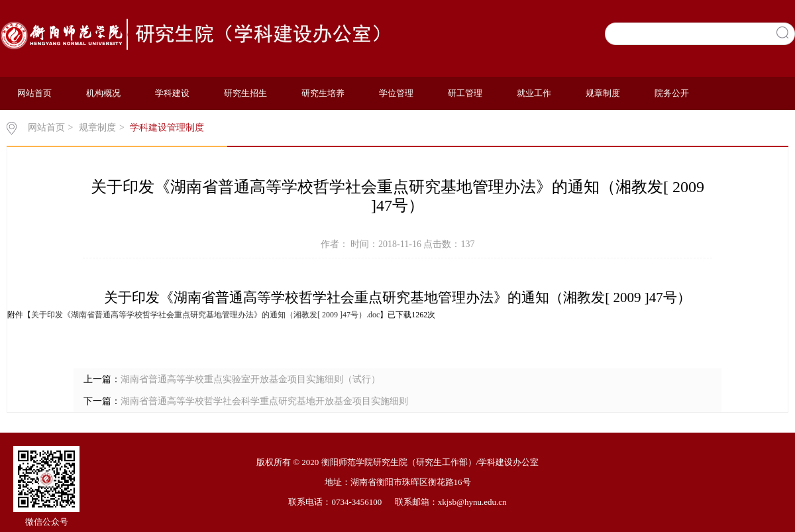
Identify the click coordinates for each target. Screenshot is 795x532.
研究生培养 (323, 93)
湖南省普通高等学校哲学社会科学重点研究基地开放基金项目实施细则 (264, 401)
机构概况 (103, 93)
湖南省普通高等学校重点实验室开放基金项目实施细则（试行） (250, 379)
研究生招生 (245, 93)
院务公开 (672, 93)
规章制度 (603, 93)
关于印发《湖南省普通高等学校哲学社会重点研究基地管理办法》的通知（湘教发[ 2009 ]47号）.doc (205, 315)
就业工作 (534, 93)
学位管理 (396, 93)
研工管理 (465, 93)
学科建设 (172, 93)
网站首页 (34, 93)
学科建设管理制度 (167, 128)
